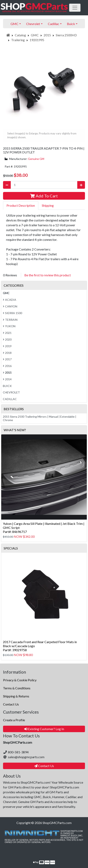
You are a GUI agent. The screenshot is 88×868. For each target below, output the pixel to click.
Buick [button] (71, 24)
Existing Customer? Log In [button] (44, 729)
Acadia (10, 300)
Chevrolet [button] (33, 24)
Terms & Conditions (17, 688)
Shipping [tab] (48, 205)
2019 (7, 346)
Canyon (10, 306)
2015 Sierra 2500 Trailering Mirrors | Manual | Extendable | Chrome (40, 418)
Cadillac (10, 399)
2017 (7, 359)
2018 (7, 353)
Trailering (18, 40)
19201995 (37, 40)
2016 (7, 366)
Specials (11, 548)
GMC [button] (14, 24)
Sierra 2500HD (66, 35)
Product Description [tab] (21, 205)
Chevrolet (11, 392)
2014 (7, 379)
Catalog (20, 35)
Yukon (9, 326)
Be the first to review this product (48, 275)
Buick (7, 386)
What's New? (15, 430)
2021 (7, 333)
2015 (47, 35)
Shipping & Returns (16, 696)
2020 (7, 339)
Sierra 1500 (12, 313)
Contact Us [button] (44, 766)
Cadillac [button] (54, 24)
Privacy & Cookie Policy (20, 680)
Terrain (10, 320)
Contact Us (11, 704)
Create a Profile (14, 720)
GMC (35, 35)
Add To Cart (44, 196)
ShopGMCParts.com (57, 823)
